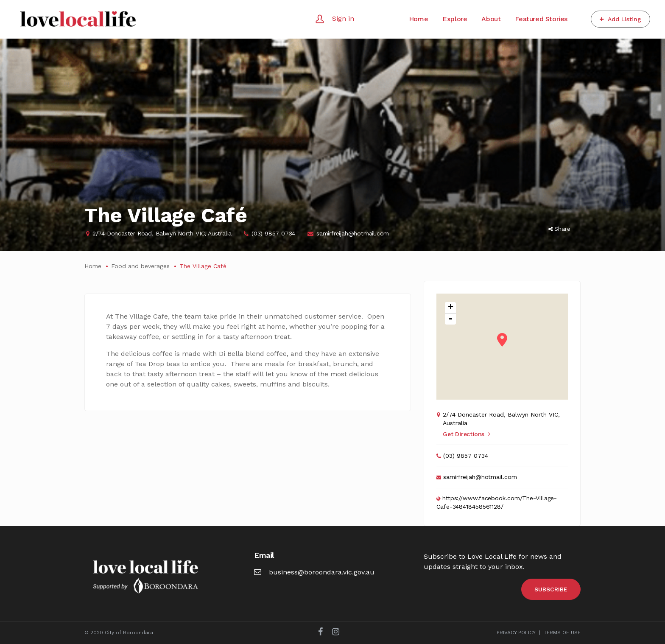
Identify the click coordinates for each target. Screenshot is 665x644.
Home (93, 266)
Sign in (343, 18)
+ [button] (451, 308)
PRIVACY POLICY (516, 633)
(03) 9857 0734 (273, 233)
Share (559, 229)
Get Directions (467, 434)
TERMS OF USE (562, 633)
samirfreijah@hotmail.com (353, 233)
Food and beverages (140, 266)
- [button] (450, 319)
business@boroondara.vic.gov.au (314, 572)
